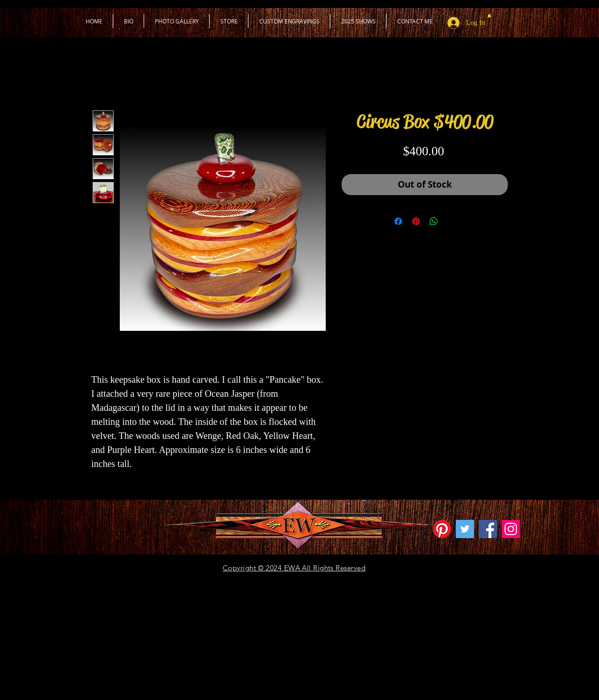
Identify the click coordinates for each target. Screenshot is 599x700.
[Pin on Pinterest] (416, 221)
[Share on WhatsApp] (434, 221)
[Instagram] (511, 529)
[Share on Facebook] (398, 221)
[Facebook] (488, 529)
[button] (229, 21)
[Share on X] (452, 221)
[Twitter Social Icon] (465, 529)
